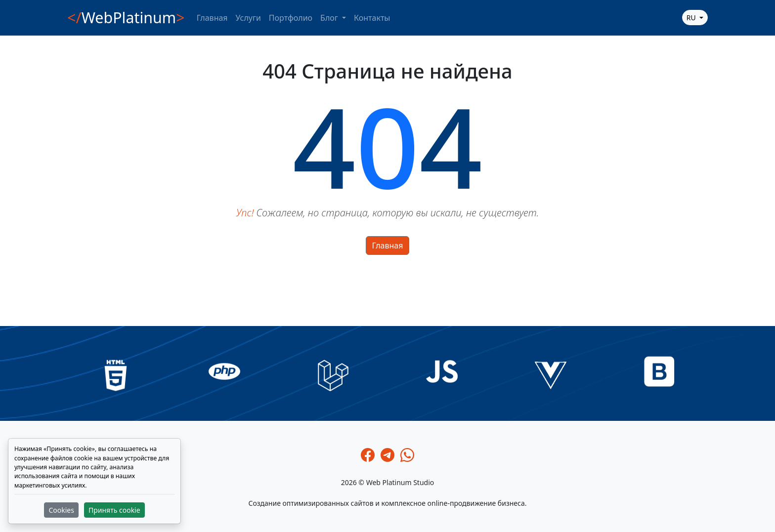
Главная (212, 18)
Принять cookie (114, 510)
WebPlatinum (126, 18)
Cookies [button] (61, 510)
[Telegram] (387, 455)
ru (692, 18)
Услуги (248, 18)
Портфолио (291, 18)
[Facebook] (368, 455)
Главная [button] (388, 246)
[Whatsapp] (407, 455)
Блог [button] (330, 18)
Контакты (372, 18)
